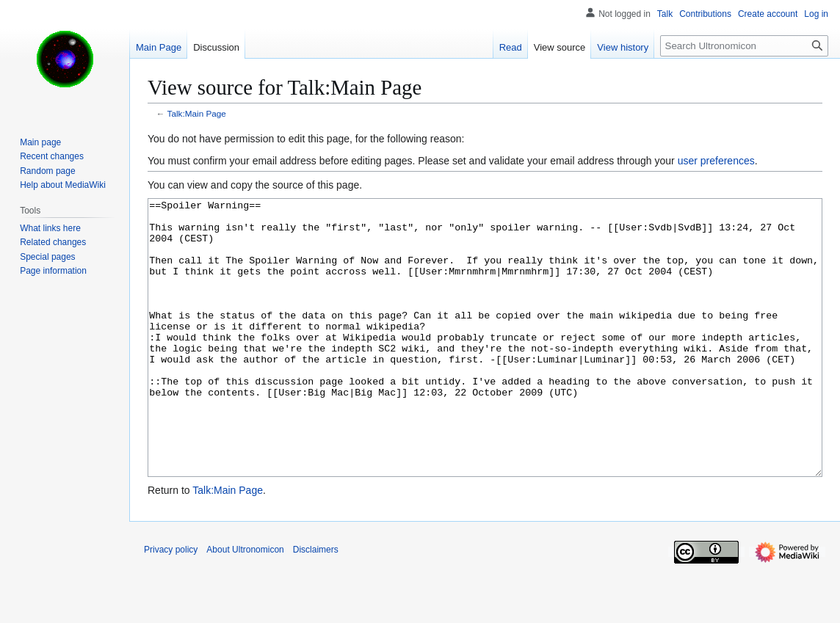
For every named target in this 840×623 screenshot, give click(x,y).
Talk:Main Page (197, 113)
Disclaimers (316, 605)
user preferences (716, 161)
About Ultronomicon (245, 605)
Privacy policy (171, 605)
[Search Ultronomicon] (744, 46)
